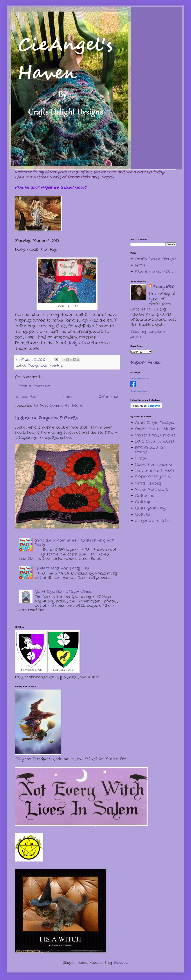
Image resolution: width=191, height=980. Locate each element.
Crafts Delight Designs (155, 259)
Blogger (120, 963)
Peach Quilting (148, 483)
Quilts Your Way (150, 508)
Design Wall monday (45, 366)
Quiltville (142, 514)
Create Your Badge (139, 391)
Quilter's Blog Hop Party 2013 (62, 568)
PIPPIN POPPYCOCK (153, 477)
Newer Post (27, 397)
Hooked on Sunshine (153, 465)
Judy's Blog (78, 343)
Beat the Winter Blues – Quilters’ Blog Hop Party (75, 543)
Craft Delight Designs (154, 423)
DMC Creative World (155, 441)
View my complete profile (148, 334)
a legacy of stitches (153, 521)
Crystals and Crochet (155, 435)
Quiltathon (145, 496)
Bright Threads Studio (155, 429)
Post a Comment (35, 386)
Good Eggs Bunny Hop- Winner (64, 592)
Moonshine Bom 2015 (154, 271)
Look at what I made (154, 471)
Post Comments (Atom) (62, 406)
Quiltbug (143, 502)
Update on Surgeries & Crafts (46, 418)
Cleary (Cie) (163, 287)
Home (68, 397)
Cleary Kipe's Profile (139, 378)
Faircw (141, 458)
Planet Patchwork (151, 490)
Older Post (108, 397)
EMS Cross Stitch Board (151, 450)
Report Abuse (145, 363)
